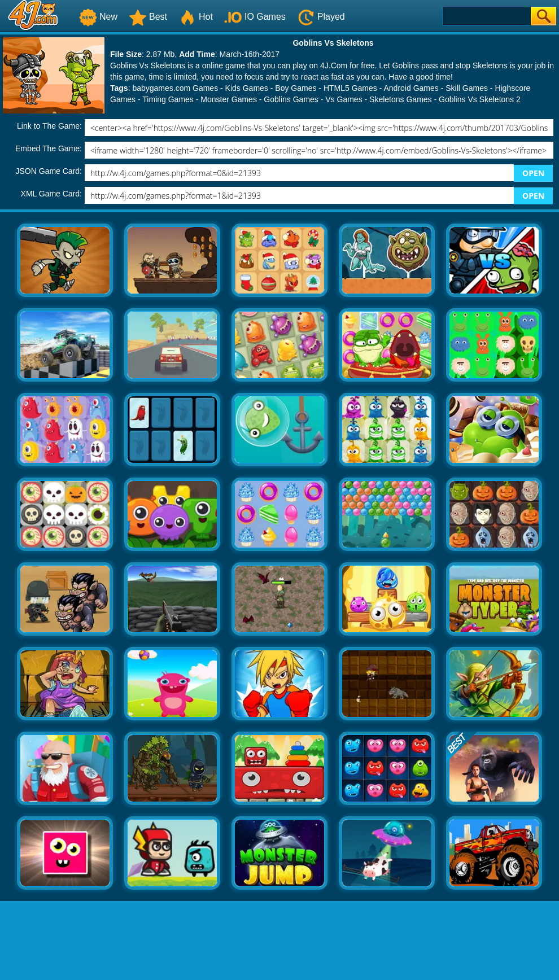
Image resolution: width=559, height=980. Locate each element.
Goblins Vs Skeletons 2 (480, 99)
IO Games (255, 17)
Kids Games (247, 88)
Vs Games (344, 99)
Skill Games (467, 88)
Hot (196, 17)
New (98, 17)
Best (148, 17)
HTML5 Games (350, 88)
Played (321, 17)
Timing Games (168, 99)
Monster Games (229, 99)
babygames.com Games (175, 88)
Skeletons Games (401, 99)
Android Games (411, 88)
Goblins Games (291, 99)
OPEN (533, 173)
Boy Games (296, 88)
